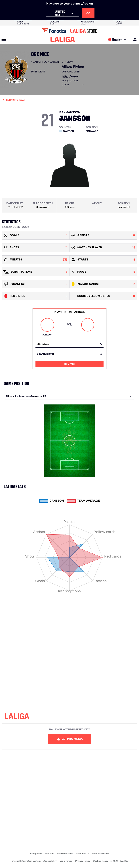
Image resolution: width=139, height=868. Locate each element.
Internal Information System (26, 861)
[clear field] (101, 345)
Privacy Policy (83, 861)
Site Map (50, 853)
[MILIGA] (134, 40)
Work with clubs (100, 853)
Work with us (82, 853)
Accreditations (65, 853)
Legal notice (66, 861)
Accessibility (50, 861)
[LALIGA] (63, 39)
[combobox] (69, 344)
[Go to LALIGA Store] (69, 30)
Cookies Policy (101, 861)
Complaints (36, 853)
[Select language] (118, 40)
